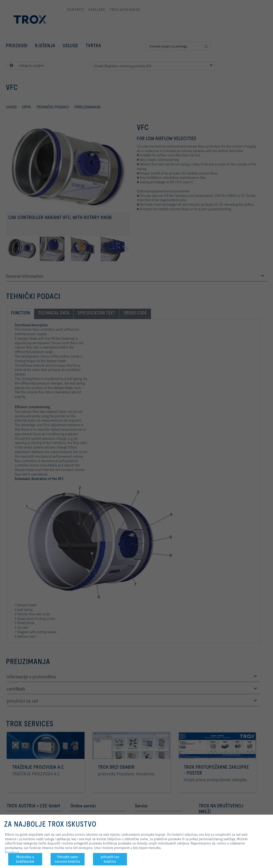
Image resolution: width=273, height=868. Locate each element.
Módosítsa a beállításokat (25, 859)
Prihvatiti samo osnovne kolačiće (67, 859)
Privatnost (12, 852)
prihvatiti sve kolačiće (110, 859)
